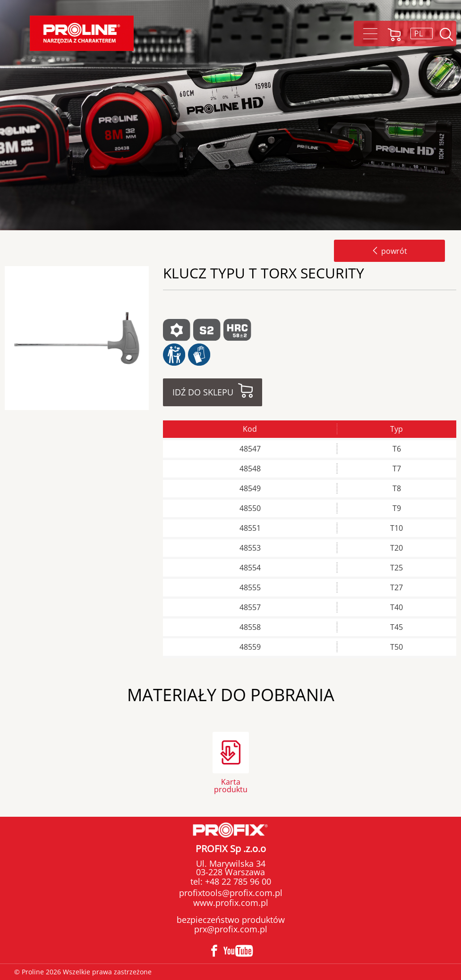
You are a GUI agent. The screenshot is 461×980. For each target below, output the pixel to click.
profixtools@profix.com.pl (231, 893)
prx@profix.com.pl (231, 929)
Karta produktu (231, 785)
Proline (82, 33)
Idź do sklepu (203, 392)
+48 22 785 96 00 (237, 881)
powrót (389, 251)
